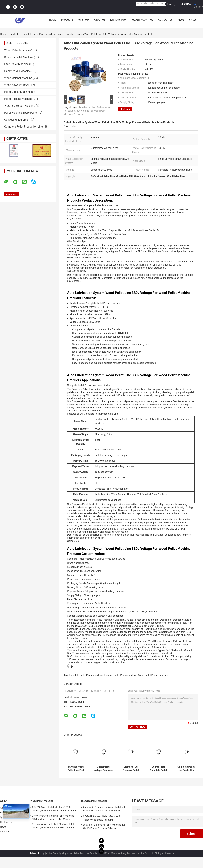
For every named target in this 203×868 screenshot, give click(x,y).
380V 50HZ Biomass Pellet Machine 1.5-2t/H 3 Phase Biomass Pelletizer (104, 827)
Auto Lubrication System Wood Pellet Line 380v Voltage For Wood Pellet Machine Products (87, 111)
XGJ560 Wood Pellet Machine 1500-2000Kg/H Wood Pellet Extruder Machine (54, 809)
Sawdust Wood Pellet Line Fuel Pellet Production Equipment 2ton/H (76, 769)
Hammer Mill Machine (18, 71)
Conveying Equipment (17, 120)
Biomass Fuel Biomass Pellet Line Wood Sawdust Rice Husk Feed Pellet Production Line (131, 769)
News (181, 20)
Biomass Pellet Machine (19, 57)
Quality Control (143, 20)
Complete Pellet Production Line (39, 34)
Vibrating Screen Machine (20, 106)
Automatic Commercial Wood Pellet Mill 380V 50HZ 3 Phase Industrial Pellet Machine (104, 809)
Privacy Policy (37, 853)
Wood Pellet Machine (17, 50)
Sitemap (4, 832)
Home (53, 20)
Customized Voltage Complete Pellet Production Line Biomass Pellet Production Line (103, 769)
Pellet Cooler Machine (17, 92)
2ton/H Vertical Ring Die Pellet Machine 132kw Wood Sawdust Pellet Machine (53, 817)
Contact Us (165, 20)
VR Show (84, 20)
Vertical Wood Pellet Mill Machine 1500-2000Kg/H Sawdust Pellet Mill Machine (53, 826)
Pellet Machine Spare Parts (20, 113)
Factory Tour (119, 20)
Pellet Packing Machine (18, 99)
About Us (100, 20)
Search (170, 4)
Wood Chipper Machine (18, 78)
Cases (193, 20)
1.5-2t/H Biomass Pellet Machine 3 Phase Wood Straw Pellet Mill (101, 818)
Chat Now (186, 4)
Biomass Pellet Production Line (120, 675)
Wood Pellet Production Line (153, 675)
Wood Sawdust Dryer (17, 85)
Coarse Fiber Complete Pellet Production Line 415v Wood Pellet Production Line (158, 769)
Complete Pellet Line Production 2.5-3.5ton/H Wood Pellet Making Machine (186, 769)
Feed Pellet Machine (16, 64)
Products (67, 20)
